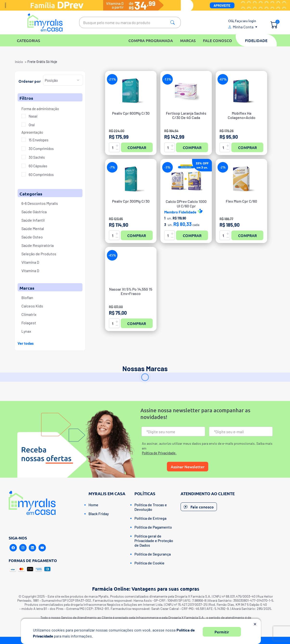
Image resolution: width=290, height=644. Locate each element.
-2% (223, 167)
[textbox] (130, 22)
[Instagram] (23, 548)
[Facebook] (13, 548)
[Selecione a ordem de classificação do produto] (63, 80)
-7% (112, 167)
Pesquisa (173, 22)
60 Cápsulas (38, 166)
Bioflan (27, 297)
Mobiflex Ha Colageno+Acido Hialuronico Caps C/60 (242, 118)
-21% (112, 79)
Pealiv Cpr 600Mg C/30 (131, 113)
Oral (31, 125)
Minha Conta (243, 27)
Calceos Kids (32, 306)
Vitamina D (30, 262)
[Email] (241, 431)
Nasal (33, 116)
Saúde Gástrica (34, 212)
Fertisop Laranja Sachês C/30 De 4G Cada (186, 115)
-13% (167, 79)
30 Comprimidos (41, 149)
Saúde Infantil (33, 220)
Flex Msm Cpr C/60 (241, 201)
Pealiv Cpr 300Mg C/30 (131, 201)
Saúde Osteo (32, 237)
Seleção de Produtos (39, 254)
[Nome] (173, 431)
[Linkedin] (32, 548)
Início (19, 62)
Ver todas (26, 343)
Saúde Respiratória (38, 245)
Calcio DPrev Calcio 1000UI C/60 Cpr (186, 204)
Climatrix (29, 314)
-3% (167, 167)
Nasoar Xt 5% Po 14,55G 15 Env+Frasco (131, 291)
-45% (112, 255)
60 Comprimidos (41, 175)
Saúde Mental (33, 228)
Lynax (26, 331)
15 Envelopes (38, 140)
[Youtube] (42, 548)
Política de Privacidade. (159, 453)
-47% (223, 79)
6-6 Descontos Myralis (40, 203)
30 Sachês (36, 157)
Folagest (29, 323)
